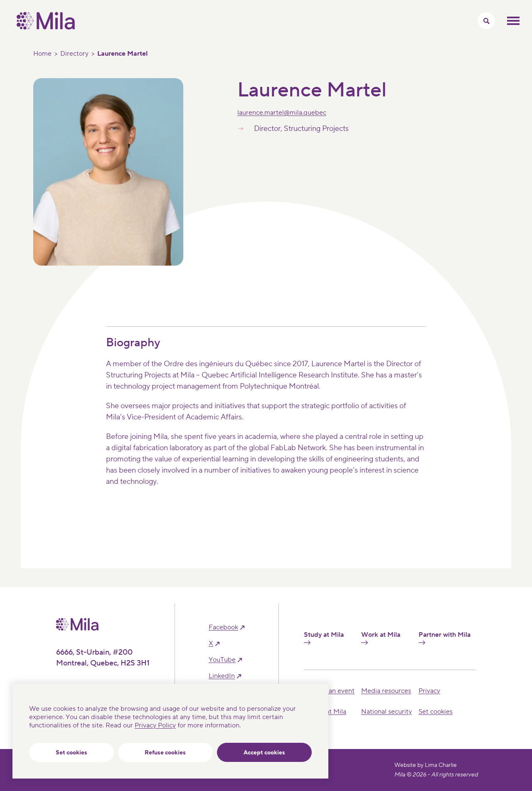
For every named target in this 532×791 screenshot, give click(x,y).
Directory (74, 54)
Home (42, 54)
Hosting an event (329, 691)
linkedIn (222, 676)
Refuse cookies (165, 753)
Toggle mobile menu (513, 21)
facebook (223, 627)
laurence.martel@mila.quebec (282, 113)
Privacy (429, 691)
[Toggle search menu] (486, 21)
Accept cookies (264, 753)
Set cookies (71, 753)
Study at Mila (324, 638)
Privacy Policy (155, 725)
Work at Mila (381, 638)
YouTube (222, 660)
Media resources (386, 691)
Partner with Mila (445, 638)
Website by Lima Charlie (426, 765)
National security (387, 712)
